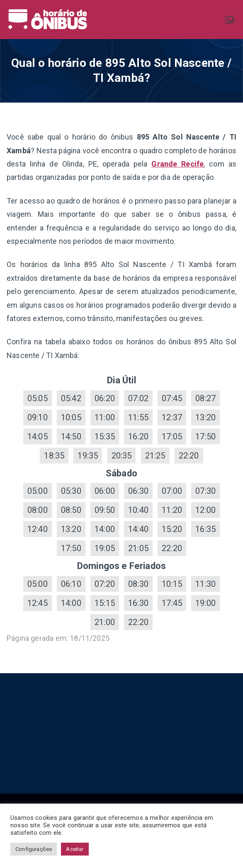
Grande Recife (177, 164)
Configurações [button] (34, 849)
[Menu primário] (230, 20)
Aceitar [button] (75, 849)
